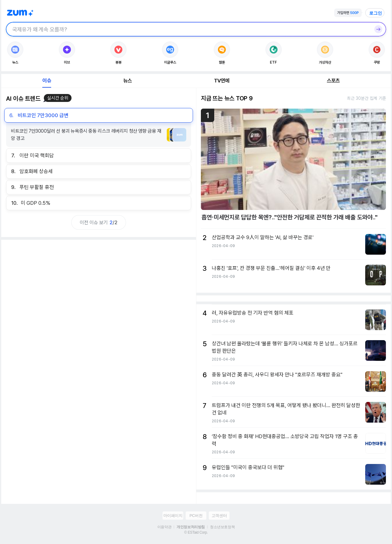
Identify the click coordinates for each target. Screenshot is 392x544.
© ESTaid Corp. (196, 532)
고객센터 (219, 516)
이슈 (47, 81)
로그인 (376, 13)
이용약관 (164, 527)
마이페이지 (173, 516)
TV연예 (222, 81)
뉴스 (128, 81)
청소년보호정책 (222, 527)
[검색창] (188, 29)
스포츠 (333, 81)
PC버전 (196, 516)
